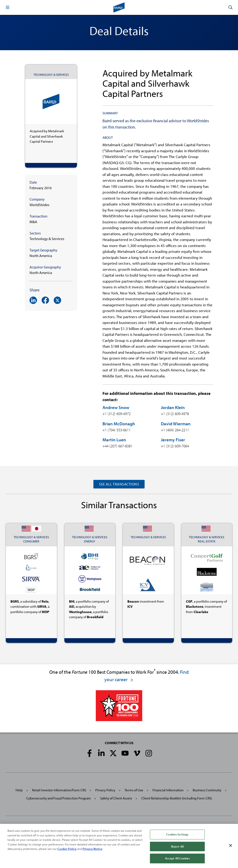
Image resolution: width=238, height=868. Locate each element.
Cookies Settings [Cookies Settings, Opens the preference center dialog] (177, 836)
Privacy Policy (105, 790)
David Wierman (176, 424)
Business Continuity (207, 790)
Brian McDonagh (119, 424)
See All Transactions (119, 484)
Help (19, 790)
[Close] (231, 847)
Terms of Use (134, 790)
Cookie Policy (67, 851)
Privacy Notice (93, 851)
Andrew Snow (116, 407)
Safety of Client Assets (116, 798)
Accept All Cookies (177, 860)
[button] (7, 7)
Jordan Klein (173, 407)
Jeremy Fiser (173, 440)
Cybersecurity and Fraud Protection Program (59, 798)
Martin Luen (114, 440)
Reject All (177, 848)
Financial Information (168, 790)
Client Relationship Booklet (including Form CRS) (177, 798)
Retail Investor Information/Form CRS (59, 790)
